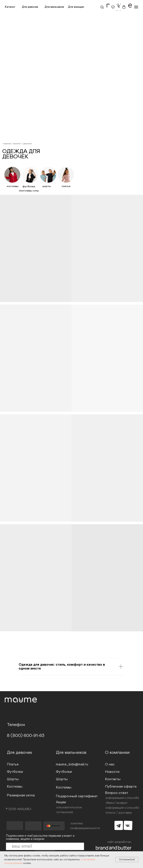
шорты (47, 186)
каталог (17, 144)
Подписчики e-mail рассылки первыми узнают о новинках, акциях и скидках (40, 837)
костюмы (13, 186)
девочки (27, 144)
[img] (12, 175)
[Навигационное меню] (136, 7)
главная (7, 144)
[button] (102, 7)
